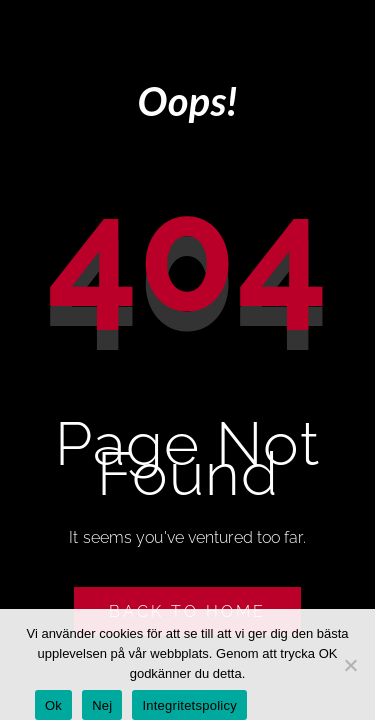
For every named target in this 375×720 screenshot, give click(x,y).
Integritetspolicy (189, 705)
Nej (102, 705)
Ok (53, 705)
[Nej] (350, 665)
